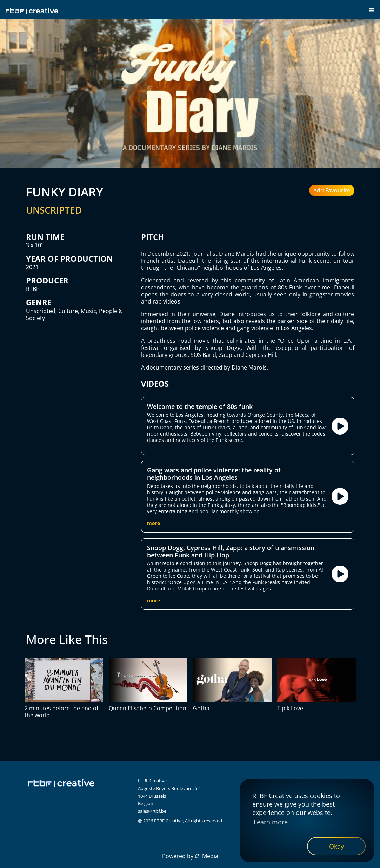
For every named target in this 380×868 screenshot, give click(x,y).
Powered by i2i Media (190, 856)
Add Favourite (332, 190)
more (154, 523)
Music (88, 311)
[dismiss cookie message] (336, 846)
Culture (68, 311)
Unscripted (41, 311)
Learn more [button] (271, 822)
